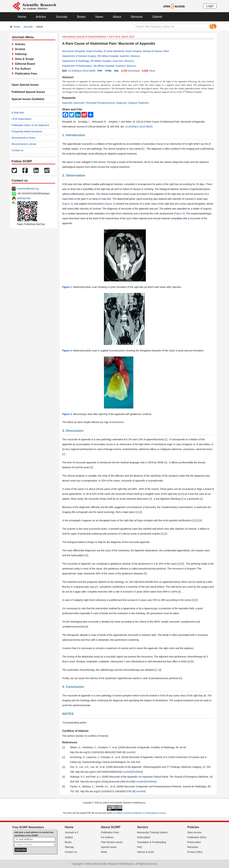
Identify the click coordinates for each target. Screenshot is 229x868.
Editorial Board (24, 64)
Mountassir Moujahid (74, 51)
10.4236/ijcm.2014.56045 (82, 71)
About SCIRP (111, 827)
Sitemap (69, 847)
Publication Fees (25, 74)
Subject (69, 837)
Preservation (194, 842)
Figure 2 (110, 204)
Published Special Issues (28, 92)
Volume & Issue (146, 852)
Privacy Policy (195, 852)
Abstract (68, 77)
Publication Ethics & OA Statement (30, 125)
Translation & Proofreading (152, 842)
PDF (100, 71)
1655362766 (24, 198)
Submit (157, 17)
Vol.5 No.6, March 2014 (122, 37)
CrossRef (129, 752)
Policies (193, 827)
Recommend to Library (24, 144)
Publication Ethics (197, 837)
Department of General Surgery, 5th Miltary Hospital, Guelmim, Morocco (101, 56)
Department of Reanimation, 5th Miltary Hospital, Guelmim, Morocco (99, 66)
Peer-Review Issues (112, 842)
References (70, 742)
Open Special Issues (25, 85)
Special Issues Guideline (28, 99)
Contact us (18, 150)
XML (117, 71)
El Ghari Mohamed (114, 51)
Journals (62, 17)
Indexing (20, 54)
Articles (41, 17)
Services (137, 17)
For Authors (22, 69)
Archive (19, 49)
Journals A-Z (72, 832)
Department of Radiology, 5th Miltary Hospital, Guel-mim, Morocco (98, 61)
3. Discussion (73, 431)
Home (22, 17)
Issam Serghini (134, 51)
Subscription (144, 837)
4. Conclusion (73, 687)
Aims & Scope (24, 59)
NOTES (68, 714)
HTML (108, 71)
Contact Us (71, 852)
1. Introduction (74, 135)
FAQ (140, 847)
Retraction (193, 847)
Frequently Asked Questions (27, 131)
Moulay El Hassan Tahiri (156, 51)
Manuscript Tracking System (152, 832)
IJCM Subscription (22, 119)
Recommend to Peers (23, 138)
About (117, 17)
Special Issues (109, 847)
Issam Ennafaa (94, 51)
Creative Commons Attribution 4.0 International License (140, 813)
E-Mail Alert (18, 113)
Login (210, 6)
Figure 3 (179, 214)
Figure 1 (67, 204)
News (99, 17)
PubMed (137, 772)
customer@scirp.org (28, 189)
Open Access (195, 832)
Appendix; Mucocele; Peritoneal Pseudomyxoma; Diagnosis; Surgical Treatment (106, 103)
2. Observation (74, 175)
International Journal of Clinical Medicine (84, 37)
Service (143, 827)
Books (81, 17)
